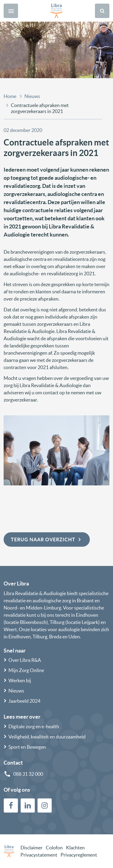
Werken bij (20, 680)
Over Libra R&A (25, 660)
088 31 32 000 (28, 774)
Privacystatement (39, 855)
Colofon (54, 848)
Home (10, 96)
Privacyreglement (79, 855)
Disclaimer (31, 848)
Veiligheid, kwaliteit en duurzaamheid (47, 737)
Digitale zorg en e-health (34, 726)
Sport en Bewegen (27, 747)
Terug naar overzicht (47, 539)
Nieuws (32, 96)
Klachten (75, 848)
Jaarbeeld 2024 (24, 701)
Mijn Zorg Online (26, 670)
